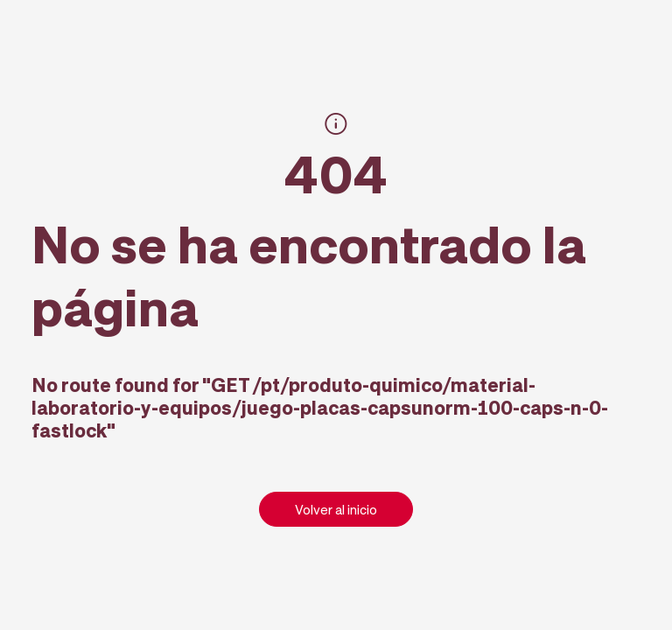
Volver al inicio (336, 509)
